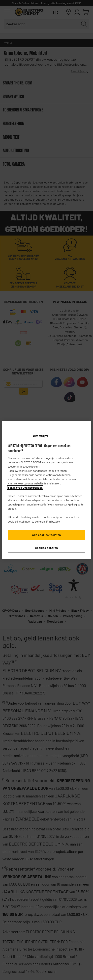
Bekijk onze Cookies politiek (25, 488)
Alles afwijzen (41, 436)
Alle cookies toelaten (46, 535)
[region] (46, 490)
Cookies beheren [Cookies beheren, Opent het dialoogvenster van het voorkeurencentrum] (46, 548)
